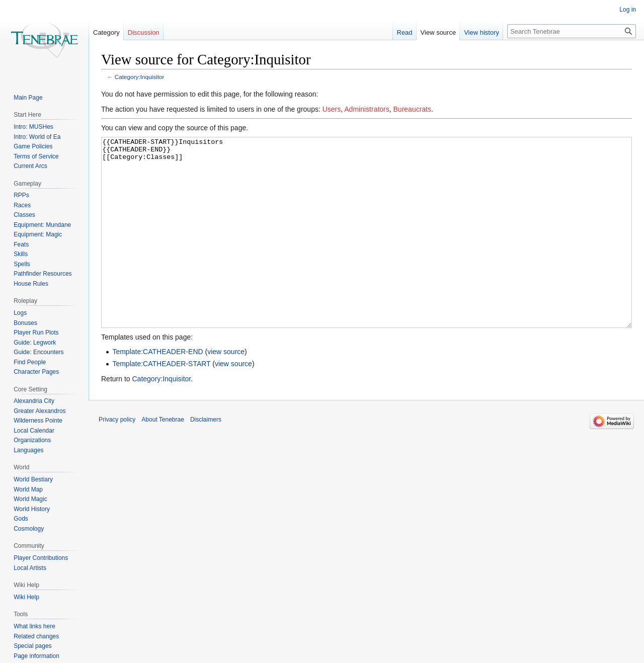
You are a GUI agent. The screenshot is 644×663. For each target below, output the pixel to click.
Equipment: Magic (38, 234)
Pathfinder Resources (43, 274)
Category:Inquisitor (140, 77)
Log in (628, 10)
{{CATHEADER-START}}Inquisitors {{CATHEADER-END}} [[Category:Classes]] (367, 251)
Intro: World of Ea (37, 137)
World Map (28, 489)
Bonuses (25, 323)
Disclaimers (206, 457)
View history (481, 32)
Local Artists (30, 568)
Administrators (367, 109)
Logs (20, 313)
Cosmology (29, 529)
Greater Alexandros (39, 411)
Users (332, 109)
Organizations (32, 440)
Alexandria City (34, 401)
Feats (21, 244)
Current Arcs (30, 166)
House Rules (31, 284)
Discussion (144, 32)
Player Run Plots (36, 333)
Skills (21, 254)
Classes (24, 215)
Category (106, 32)
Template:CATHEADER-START (161, 401)
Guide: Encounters (38, 352)
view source (226, 389)
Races (22, 205)
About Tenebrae (163, 457)
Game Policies (33, 146)
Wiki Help (26, 597)
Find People (30, 362)
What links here (34, 626)
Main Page (28, 98)
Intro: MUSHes (33, 127)
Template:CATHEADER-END (157, 389)
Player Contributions (41, 558)
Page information (36, 656)
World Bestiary (33, 479)
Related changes (36, 636)
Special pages (32, 646)
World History (32, 509)
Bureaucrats (412, 109)
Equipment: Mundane (42, 225)
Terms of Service (36, 156)
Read (405, 32)
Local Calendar (34, 431)
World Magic (30, 499)
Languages (28, 450)
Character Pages (36, 372)
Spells (22, 264)
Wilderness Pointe (38, 421)
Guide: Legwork (35, 343)
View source (438, 32)
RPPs (21, 195)
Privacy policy (117, 457)
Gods (21, 519)
